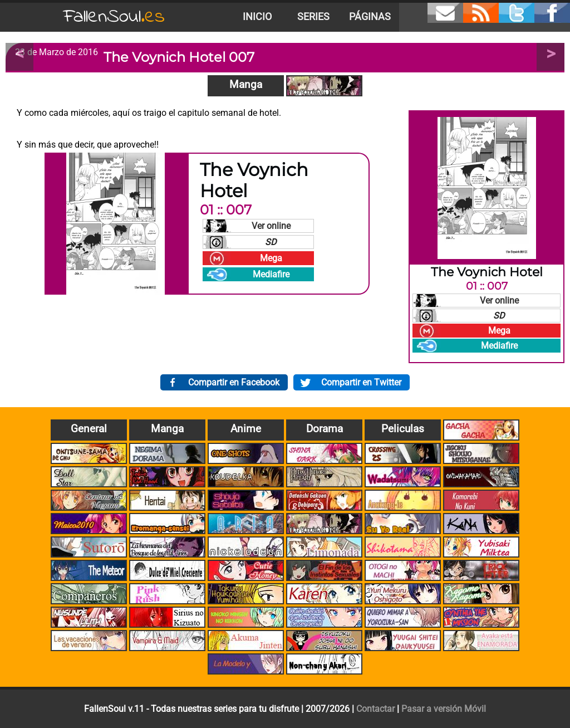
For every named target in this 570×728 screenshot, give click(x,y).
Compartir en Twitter (361, 382)
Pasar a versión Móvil (444, 709)
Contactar (375, 709)
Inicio (257, 17)
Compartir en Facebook (234, 382)
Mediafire (271, 274)
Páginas (370, 17)
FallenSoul (114, 17)
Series (313, 17)
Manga (246, 84)
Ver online (271, 226)
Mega (271, 258)
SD (271, 242)
